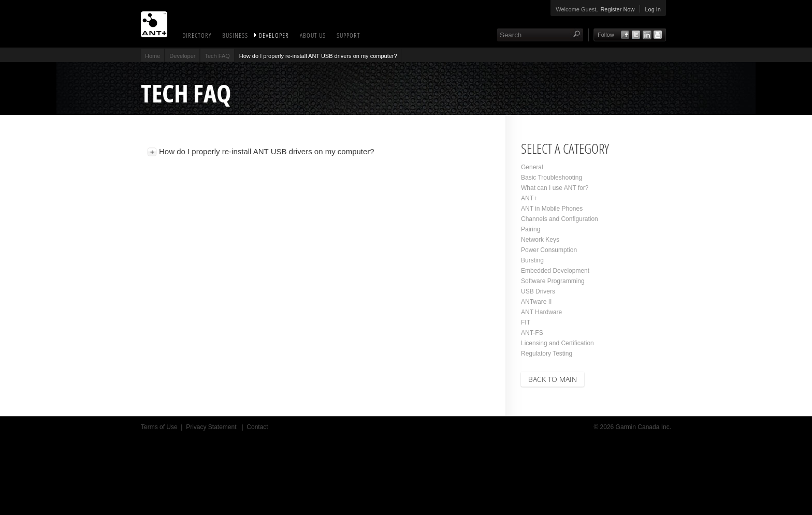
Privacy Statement (212, 427)
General (532, 167)
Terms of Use (159, 427)
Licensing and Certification (557, 343)
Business (235, 35)
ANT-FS (532, 333)
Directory (197, 35)
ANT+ (529, 198)
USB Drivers (538, 291)
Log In (653, 9)
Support (349, 35)
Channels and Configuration (560, 219)
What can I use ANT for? (555, 188)
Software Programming (553, 281)
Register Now (617, 9)
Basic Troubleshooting (552, 178)
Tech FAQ (217, 56)
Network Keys (540, 240)
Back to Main (553, 379)
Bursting (532, 260)
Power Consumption (549, 250)
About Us (313, 35)
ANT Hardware (541, 312)
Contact (257, 427)
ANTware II (536, 302)
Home (153, 56)
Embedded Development (555, 271)
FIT (526, 322)
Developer (274, 35)
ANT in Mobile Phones (552, 209)
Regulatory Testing (547, 354)
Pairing (531, 229)
